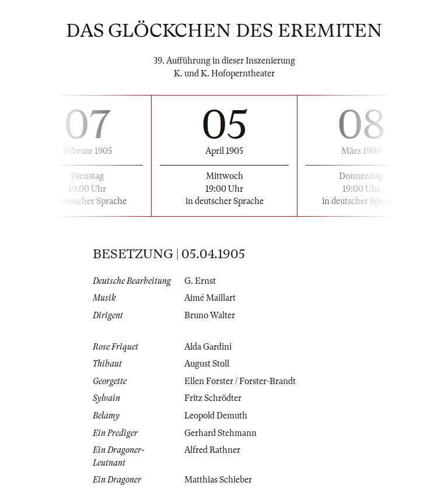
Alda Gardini (208, 347)
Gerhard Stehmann (220, 433)
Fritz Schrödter (213, 398)
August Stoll (207, 364)
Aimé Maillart (210, 298)
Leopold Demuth (216, 416)
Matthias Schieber (218, 480)
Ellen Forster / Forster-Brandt (240, 381)
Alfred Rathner (212, 450)
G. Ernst (200, 281)
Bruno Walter (210, 315)
